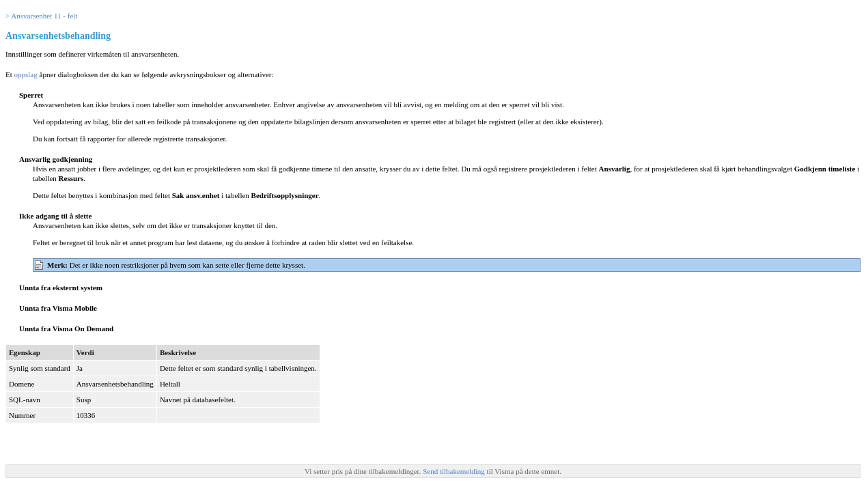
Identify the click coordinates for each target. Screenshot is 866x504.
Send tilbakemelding (455, 471)
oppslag (26, 74)
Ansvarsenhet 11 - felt (44, 16)
